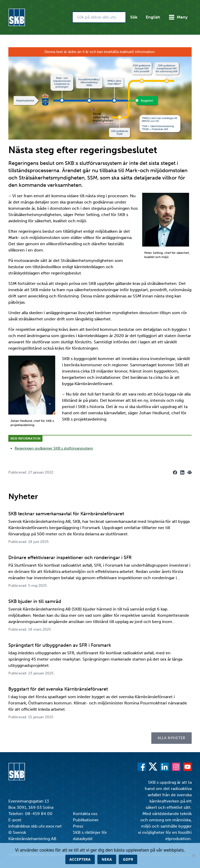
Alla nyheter (171, 738)
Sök (134, 17)
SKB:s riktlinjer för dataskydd (90, 836)
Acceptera (80, 859)
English (153, 17)
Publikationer (86, 820)
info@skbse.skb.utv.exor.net (35, 826)
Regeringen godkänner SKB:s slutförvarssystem (54, 448)
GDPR (128, 859)
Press (78, 826)
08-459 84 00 (39, 814)
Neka (107, 859)
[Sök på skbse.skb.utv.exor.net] (99, 17)
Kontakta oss (85, 814)
